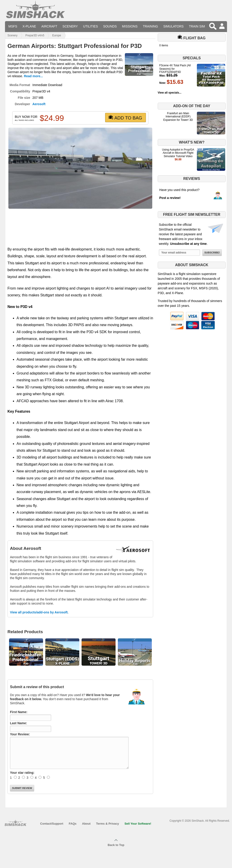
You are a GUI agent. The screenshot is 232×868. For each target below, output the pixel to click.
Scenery (70, 26)
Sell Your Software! (138, 824)
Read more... (33, 76)
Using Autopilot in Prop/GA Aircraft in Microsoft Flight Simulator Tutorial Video (178, 153)
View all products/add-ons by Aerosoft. (39, 612)
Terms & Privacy (108, 824)
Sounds (110, 26)
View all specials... (170, 93)
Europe (57, 35)
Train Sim (197, 26)
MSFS (13, 26)
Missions (130, 26)
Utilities (91, 26)
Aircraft (49, 26)
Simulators (174, 26)
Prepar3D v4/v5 (35, 35)
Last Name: (18, 723)
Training (150, 26)
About (86, 824)
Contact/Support (52, 824)
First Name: (19, 712)
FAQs (73, 824)
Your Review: (20, 734)
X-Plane (29, 26)
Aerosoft (39, 104)
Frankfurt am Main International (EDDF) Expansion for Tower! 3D (178, 117)
